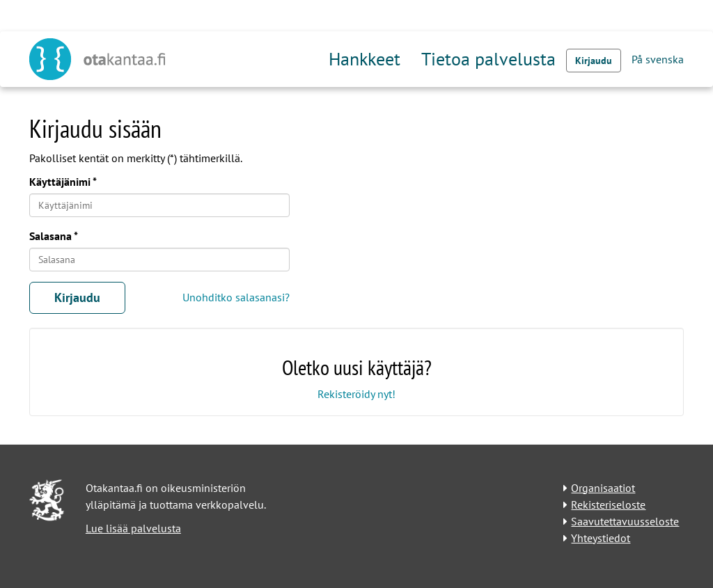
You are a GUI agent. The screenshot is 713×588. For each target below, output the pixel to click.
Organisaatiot (603, 488)
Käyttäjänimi (60, 182)
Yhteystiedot (601, 538)
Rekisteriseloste (608, 504)
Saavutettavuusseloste (625, 521)
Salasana (50, 236)
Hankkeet (365, 59)
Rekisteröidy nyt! (356, 394)
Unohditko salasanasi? (236, 297)
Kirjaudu (594, 61)
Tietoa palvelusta (488, 59)
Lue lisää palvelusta (133, 528)
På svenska (658, 59)
